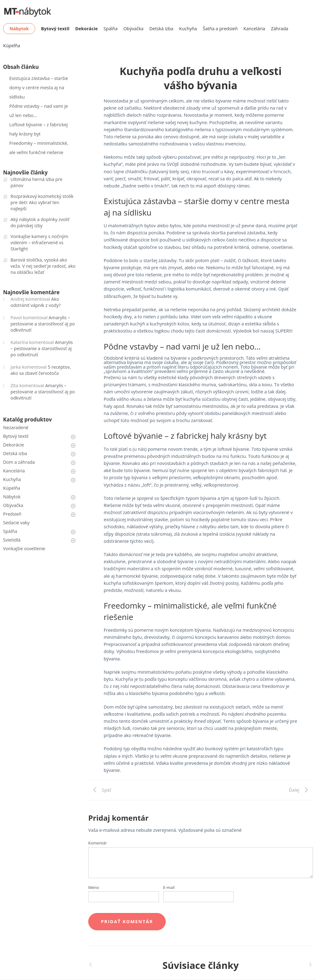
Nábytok (12, 497)
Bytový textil (16, 436)
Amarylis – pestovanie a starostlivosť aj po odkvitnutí (43, 324)
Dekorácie (14, 445)
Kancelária (254, 29)
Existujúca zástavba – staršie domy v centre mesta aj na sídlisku (39, 88)
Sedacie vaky (16, 523)
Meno (94, 887)
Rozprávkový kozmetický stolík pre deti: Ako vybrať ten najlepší (42, 202)
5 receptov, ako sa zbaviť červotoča (41, 370)
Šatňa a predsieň (220, 29)
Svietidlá (12, 540)
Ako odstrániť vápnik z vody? (35, 302)
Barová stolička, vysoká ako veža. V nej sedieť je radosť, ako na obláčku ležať (43, 266)
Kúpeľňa (12, 46)
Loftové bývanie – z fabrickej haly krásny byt (38, 129)
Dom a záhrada (19, 462)
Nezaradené (16, 427)
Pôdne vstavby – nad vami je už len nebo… (39, 111)
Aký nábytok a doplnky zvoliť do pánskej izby (40, 222)
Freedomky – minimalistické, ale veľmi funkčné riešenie (39, 148)
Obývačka (133, 29)
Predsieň (12, 514)
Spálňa (111, 29)
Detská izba (161, 29)
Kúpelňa (12, 488)
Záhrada (280, 29)
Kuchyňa (188, 29)
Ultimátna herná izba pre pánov (36, 182)
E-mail (169, 887)
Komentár (98, 843)
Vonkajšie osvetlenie (24, 549)
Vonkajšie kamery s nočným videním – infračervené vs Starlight (39, 243)
